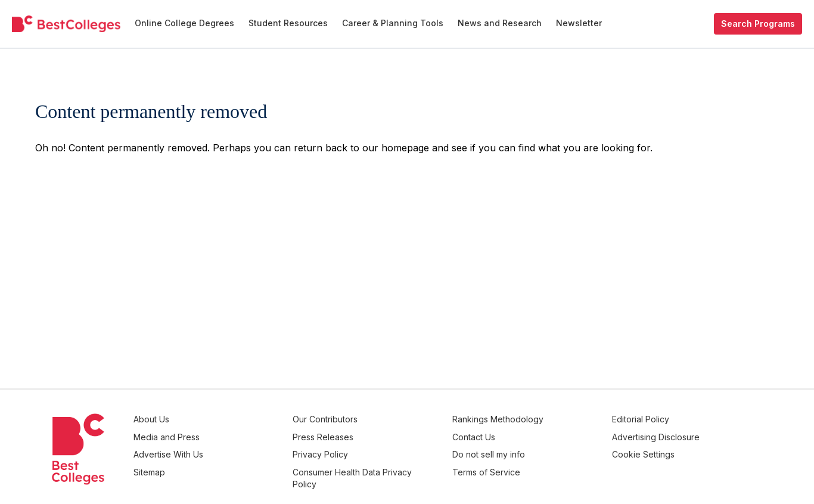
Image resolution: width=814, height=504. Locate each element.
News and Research (500, 23)
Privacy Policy (378, 449)
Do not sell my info (527, 449)
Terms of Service (524, 464)
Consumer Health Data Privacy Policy (394, 470)
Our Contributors (382, 419)
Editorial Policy (660, 419)
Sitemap (225, 464)
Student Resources (288, 23)
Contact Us (512, 434)
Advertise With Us (244, 449)
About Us (227, 419)
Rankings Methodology (536, 419)
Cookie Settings (662, 449)
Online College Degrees (184, 23)
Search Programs (758, 24)
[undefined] (66, 24)
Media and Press (242, 434)
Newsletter (579, 23)
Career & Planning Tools (393, 23)
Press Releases (380, 434)
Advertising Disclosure (675, 434)
